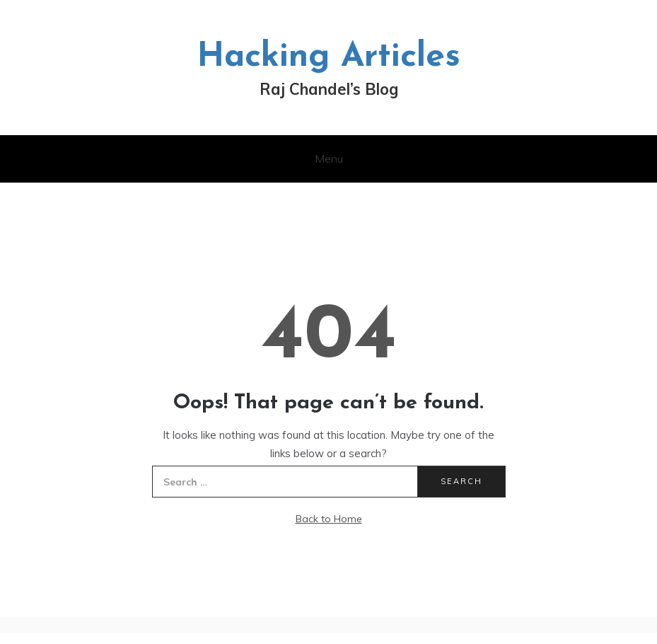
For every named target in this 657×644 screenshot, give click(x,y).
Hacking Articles (328, 57)
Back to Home (329, 519)
